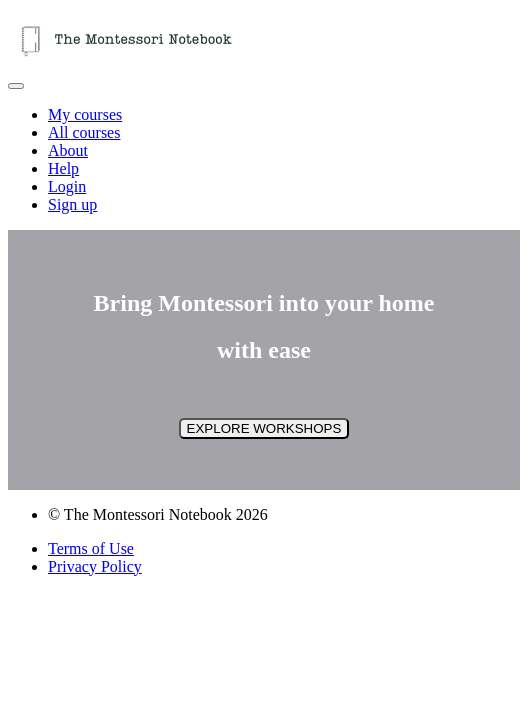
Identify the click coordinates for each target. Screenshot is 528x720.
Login (67, 186)
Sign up (72, 204)
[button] (16, 86)
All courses (84, 132)
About (68, 150)
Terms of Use (91, 548)
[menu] (264, 160)
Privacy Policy (95, 566)
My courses (85, 114)
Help (63, 168)
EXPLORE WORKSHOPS (264, 428)
